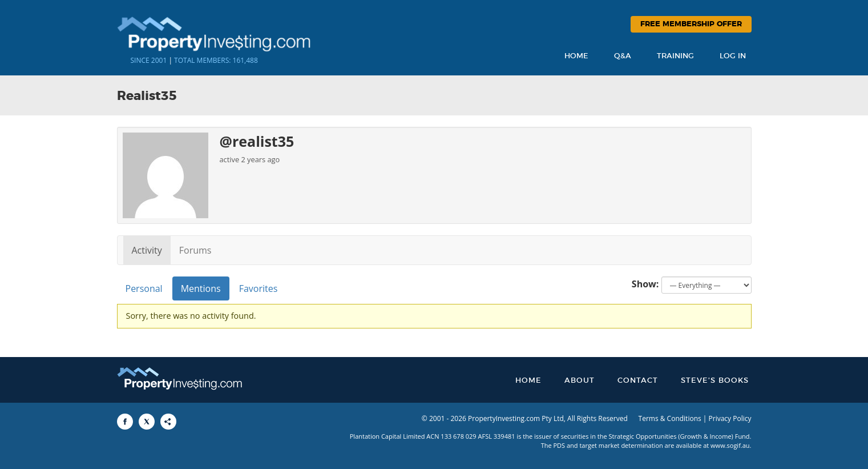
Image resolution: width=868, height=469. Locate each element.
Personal (144, 288)
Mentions (201, 288)
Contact (638, 381)
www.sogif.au (730, 445)
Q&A (623, 56)
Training (675, 56)
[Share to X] (147, 422)
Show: (645, 284)
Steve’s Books (715, 381)
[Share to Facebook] (125, 422)
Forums (195, 250)
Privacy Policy (730, 418)
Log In (733, 56)
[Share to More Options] (168, 422)
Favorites (259, 288)
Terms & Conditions (670, 418)
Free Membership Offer (691, 24)
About (580, 381)
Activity (147, 250)
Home (576, 56)
